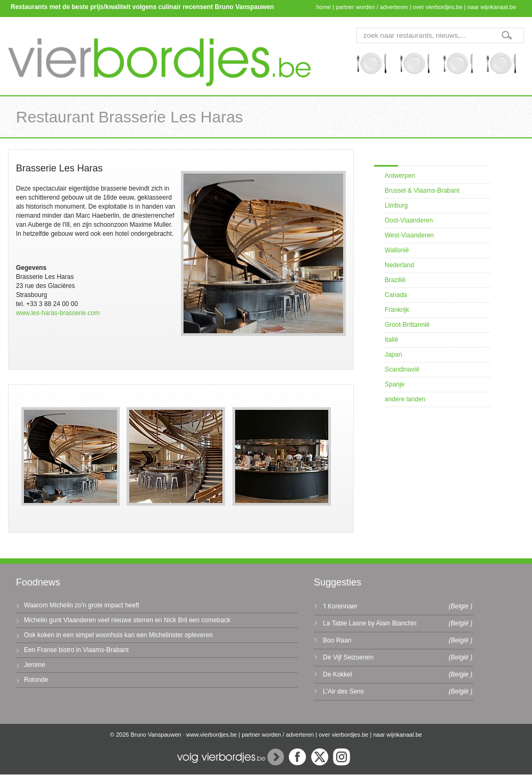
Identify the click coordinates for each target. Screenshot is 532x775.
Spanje (394, 384)
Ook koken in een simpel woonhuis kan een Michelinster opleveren (118, 635)
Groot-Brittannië (407, 325)
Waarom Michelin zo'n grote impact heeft (82, 605)
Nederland (399, 265)
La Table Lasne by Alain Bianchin (370, 623)
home (323, 7)
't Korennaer (340, 606)
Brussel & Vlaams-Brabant (422, 191)
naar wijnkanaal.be (492, 7)
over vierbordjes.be (438, 7)
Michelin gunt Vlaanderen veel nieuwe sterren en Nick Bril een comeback (127, 620)
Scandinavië (402, 369)
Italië (391, 340)
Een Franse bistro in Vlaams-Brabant (76, 650)
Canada (396, 295)
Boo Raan (337, 640)
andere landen (405, 399)
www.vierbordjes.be (211, 735)
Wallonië (397, 250)
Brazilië (395, 280)
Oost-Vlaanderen (409, 220)
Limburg (396, 205)
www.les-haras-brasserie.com (58, 313)
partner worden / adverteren (372, 7)
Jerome (35, 665)
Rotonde (36, 680)
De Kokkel (338, 674)
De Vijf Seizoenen (348, 657)
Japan (393, 354)
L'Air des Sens (343, 691)
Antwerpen (400, 176)
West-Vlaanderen (409, 235)
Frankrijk (397, 310)
